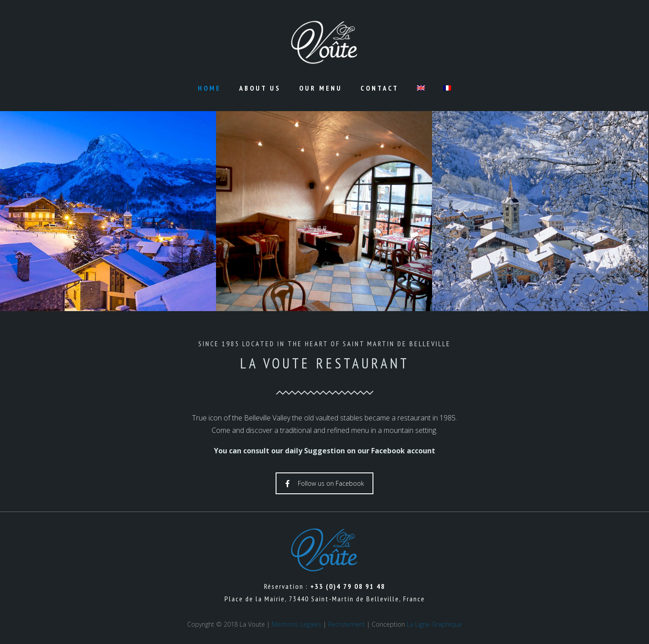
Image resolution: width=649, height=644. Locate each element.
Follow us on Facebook (325, 483)
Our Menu (321, 88)
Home (209, 88)
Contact (380, 88)
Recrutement (347, 624)
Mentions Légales (296, 624)
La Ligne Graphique (434, 624)
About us (260, 88)
